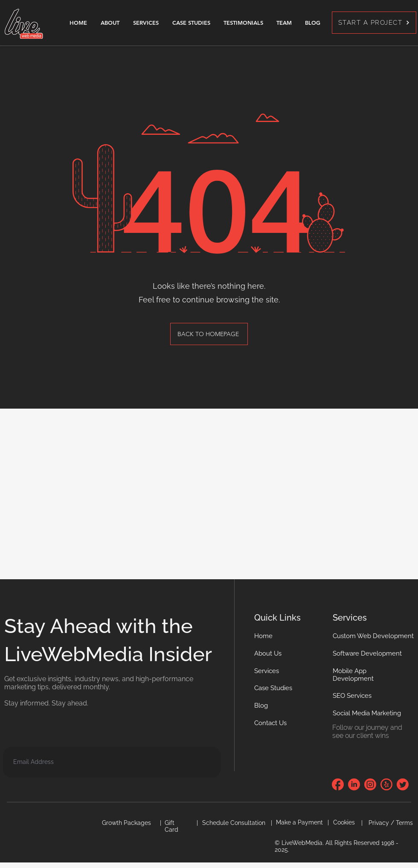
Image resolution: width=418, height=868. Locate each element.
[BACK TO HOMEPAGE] (209, 334)
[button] (270, 723)
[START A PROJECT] (374, 23)
